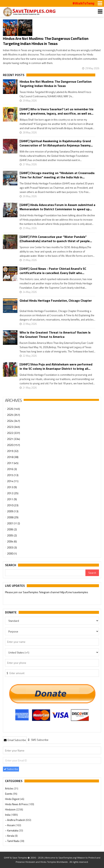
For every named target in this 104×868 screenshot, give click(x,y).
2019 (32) (13, 451)
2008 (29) (13, 517)
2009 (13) (13, 511)
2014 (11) (13, 481)
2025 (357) (13, 415)
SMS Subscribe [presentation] (38, 740)
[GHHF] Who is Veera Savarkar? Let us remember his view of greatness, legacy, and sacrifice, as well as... (56, 111)
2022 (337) (13, 433)
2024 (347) (13, 421)
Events (9, 794)
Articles (9, 788)
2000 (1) (12, 553)
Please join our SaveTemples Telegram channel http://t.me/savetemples (47, 593)
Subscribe (11, 769)
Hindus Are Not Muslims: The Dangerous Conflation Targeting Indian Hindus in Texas (46, 41)
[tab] (15, 740)
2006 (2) (12, 529)
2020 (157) (13, 445)
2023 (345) (13, 427)
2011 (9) (12, 499)
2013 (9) (12, 487)
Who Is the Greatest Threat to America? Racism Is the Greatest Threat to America (55, 335)
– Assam (10, 825)
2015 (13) (13, 475)
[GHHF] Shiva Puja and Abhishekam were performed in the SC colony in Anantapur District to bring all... (56, 366)
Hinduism (11, 809)
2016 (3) (12, 469)
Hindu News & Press (17, 804)
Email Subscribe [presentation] (15, 740)
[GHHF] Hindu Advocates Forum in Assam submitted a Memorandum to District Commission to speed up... (57, 207)
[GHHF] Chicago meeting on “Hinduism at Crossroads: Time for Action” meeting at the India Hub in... (57, 175)
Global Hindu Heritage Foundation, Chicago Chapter (56, 301)
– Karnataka (12, 830)
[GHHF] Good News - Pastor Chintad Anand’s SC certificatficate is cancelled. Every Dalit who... (53, 271)
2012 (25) (13, 493)
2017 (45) (13, 463)
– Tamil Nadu (12, 841)
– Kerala (10, 836)
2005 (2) (12, 535)
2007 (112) (13, 523)
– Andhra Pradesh (15, 820)
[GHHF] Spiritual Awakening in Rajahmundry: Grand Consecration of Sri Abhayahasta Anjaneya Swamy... (56, 143)
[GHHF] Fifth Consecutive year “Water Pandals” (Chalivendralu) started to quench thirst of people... (56, 239)
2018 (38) (13, 457)
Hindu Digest (12, 799)
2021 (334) (13, 439)
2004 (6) (12, 541)
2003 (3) (12, 547)
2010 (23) (13, 505)
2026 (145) (13, 409)
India (8, 815)
